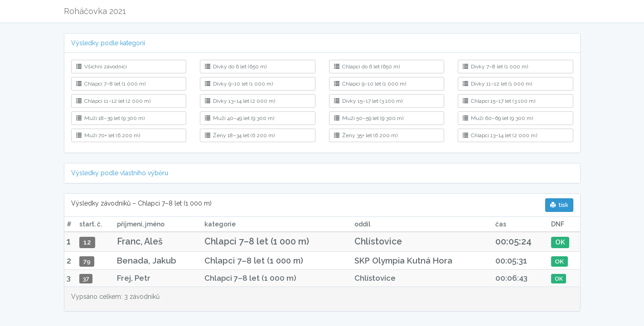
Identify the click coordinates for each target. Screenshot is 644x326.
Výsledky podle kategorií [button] (108, 43)
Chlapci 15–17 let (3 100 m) (499, 101)
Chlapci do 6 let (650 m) (367, 67)
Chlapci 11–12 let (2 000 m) (113, 101)
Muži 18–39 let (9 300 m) (110, 118)
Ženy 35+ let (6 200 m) (366, 135)
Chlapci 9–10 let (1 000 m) (370, 84)
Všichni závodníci (102, 67)
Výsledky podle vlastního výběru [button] (120, 173)
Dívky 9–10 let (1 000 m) (239, 84)
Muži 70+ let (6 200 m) (108, 135)
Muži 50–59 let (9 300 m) (369, 118)
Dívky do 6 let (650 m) (236, 67)
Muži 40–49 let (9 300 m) (240, 118)
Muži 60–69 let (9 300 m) (498, 118)
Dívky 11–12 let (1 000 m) (497, 84)
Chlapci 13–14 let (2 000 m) (500, 135)
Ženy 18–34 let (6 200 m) (240, 135)
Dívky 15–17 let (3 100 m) (368, 101)
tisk (559, 205)
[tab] (322, 43)
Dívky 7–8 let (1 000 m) (495, 67)
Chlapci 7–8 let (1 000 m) (111, 84)
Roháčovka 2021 (95, 11)
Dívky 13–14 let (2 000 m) (240, 101)
